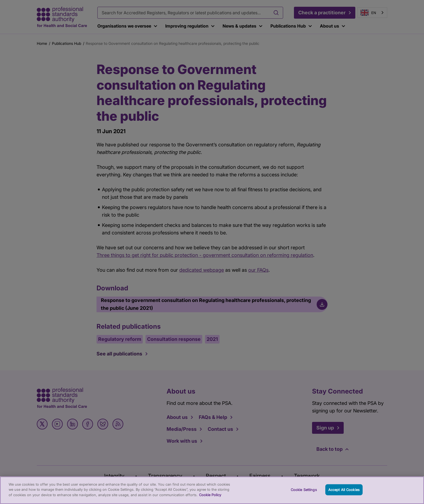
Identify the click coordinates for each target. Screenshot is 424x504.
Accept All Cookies (344, 494)
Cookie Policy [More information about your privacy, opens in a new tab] (210, 499)
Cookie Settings (304, 494)
